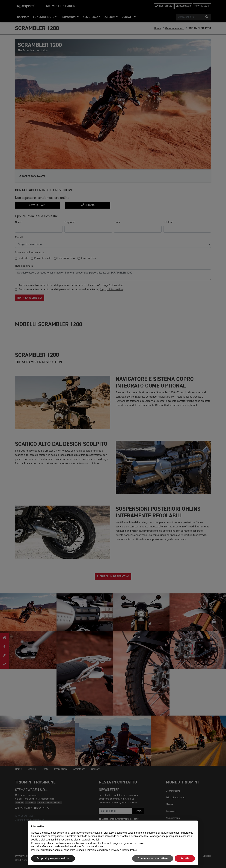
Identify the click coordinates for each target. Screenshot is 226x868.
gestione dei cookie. (135, 843)
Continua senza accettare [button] (153, 858)
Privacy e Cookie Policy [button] (124, 850)
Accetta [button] (185, 858)
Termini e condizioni (97, 850)
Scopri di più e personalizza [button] (53, 858)
